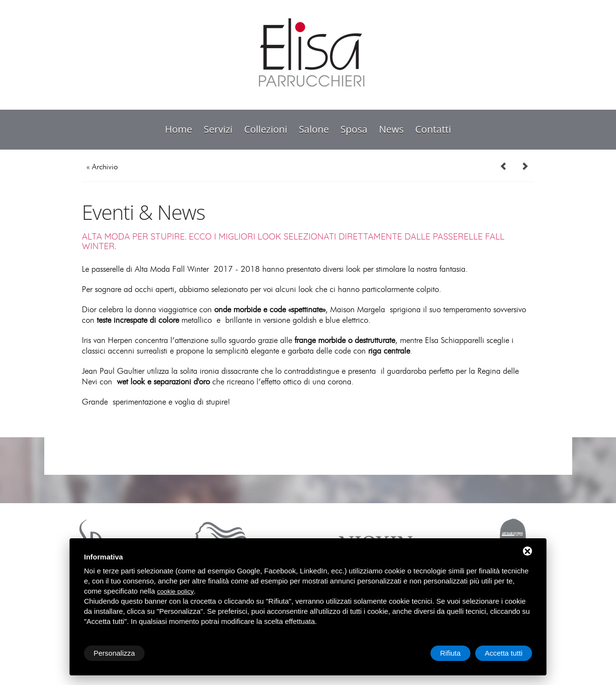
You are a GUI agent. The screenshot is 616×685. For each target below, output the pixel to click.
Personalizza (115, 653)
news (391, 129)
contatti (433, 129)
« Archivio (102, 167)
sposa (354, 129)
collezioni (266, 129)
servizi (218, 129)
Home (179, 129)
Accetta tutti (503, 653)
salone (314, 129)
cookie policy (175, 591)
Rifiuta (451, 653)
